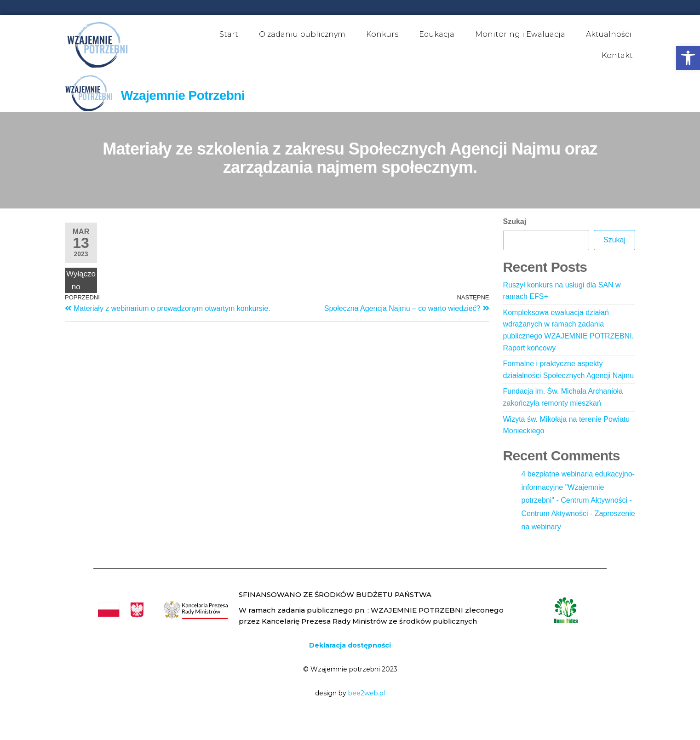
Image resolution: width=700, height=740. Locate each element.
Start (229, 34)
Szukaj (515, 221)
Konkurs (382, 34)
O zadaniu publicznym (302, 34)
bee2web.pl (367, 693)
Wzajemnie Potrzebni (183, 95)
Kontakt (617, 55)
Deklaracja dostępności (350, 645)
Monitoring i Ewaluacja (520, 34)
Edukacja (437, 34)
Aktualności (609, 34)
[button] (688, 58)
